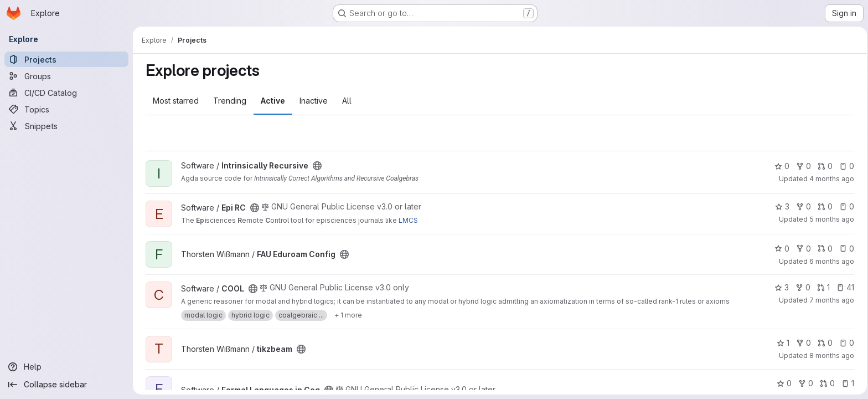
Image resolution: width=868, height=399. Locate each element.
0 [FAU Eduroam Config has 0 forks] (802, 249)
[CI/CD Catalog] (66, 93)
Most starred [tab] (174, 101)
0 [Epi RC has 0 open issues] (845, 206)
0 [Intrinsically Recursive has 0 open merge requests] (823, 166)
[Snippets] (66, 126)
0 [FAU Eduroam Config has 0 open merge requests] (823, 249)
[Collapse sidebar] (66, 385)
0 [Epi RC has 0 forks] (802, 206)
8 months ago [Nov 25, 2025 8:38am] (830, 355)
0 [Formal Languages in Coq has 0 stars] (782, 383)
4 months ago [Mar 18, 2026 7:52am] (830, 179)
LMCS (407, 220)
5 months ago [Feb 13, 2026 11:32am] (830, 219)
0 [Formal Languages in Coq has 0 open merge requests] (826, 383)
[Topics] (66, 109)
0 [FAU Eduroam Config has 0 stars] (780, 249)
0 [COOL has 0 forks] (801, 287)
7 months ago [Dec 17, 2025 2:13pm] (830, 300)
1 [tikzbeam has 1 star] (781, 343)
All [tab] (345, 101)
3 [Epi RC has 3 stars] (781, 206)
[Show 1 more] (347, 315)
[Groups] (66, 76)
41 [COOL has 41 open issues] (844, 287)
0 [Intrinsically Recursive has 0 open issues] (845, 166)
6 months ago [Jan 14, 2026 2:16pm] (830, 261)
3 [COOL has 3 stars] (780, 287)
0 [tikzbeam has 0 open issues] (845, 343)
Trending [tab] (228, 101)
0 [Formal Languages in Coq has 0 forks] (804, 383)
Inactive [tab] (312, 101)
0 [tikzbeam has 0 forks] (802, 343)
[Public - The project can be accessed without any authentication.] (316, 166)
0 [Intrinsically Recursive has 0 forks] (802, 166)
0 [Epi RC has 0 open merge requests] (823, 206)
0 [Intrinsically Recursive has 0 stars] (780, 166)
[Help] (66, 367)
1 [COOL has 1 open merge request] (822, 287)
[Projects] (66, 59)
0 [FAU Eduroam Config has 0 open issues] (845, 249)
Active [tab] (271, 101)
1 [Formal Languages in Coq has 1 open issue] (846, 383)
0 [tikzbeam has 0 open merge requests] (823, 343)
